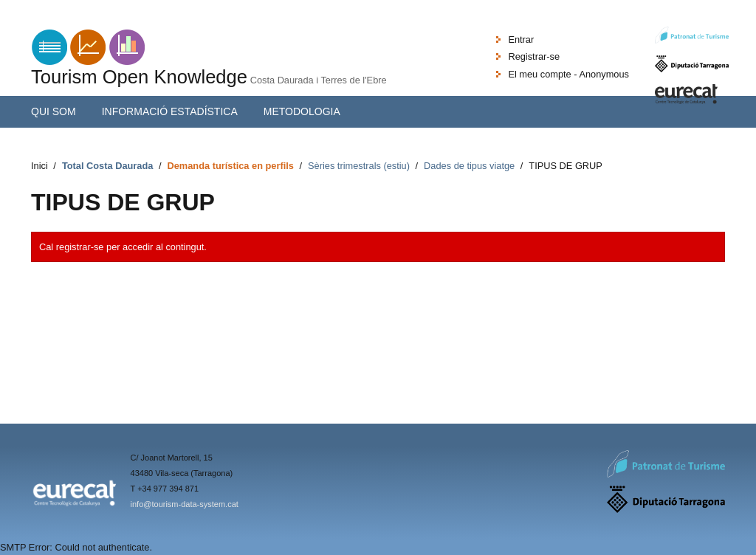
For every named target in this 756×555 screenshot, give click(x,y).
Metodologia (302, 111)
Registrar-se (534, 56)
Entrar (521, 39)
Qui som (54, 111)
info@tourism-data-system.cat (185, 504)
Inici (39, 166)
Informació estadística (170, 111)
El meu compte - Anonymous (568, 74)
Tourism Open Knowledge (139, 77)
